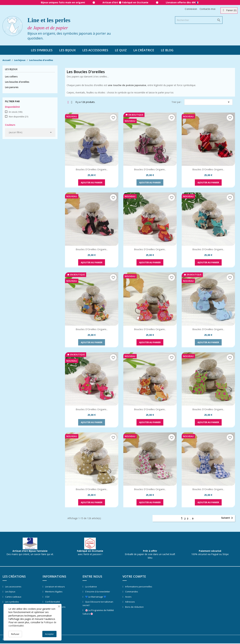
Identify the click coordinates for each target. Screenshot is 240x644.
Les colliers (11, 77)
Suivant (228, 518)
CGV (47, 597)
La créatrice (144, 50)
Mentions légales (54, 592)
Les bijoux (67, 50)
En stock (16, 112)
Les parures (12, 87)
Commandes (131, 592)
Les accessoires (95, 50)
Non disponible (18, 117)
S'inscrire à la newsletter (97, 592)
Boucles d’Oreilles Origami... (92, 169)
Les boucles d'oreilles (17, 82)
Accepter (49, 634)
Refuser (15, 634)
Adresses (130, 602)
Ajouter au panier (92, 182)
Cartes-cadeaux (13, 597)
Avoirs (128, 597)
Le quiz (121, 50)
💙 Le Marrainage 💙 (95, 597)
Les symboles (42, 50)
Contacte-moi (208, 9)
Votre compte (134, 576)
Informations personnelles (138, 587)
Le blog (167, 50)
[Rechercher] (199, 20)
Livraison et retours (55, 587)
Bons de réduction (134, 607)
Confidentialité (52, 602)
